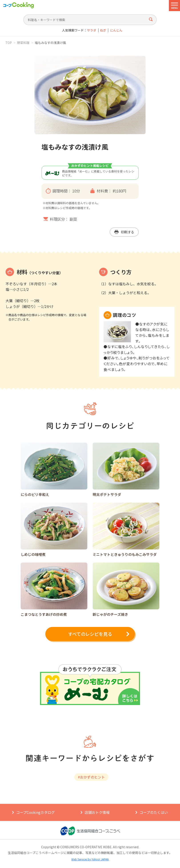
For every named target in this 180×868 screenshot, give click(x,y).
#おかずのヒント (91, 777)
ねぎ (103, 30)
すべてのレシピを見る (90, 634)
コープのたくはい (154, 812)
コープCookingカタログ (35, 812)
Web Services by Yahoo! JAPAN (90, 859)
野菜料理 (23, 43)
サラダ (92, 30)
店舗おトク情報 (97, 812)
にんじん (116, 30)
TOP (9, 43)
